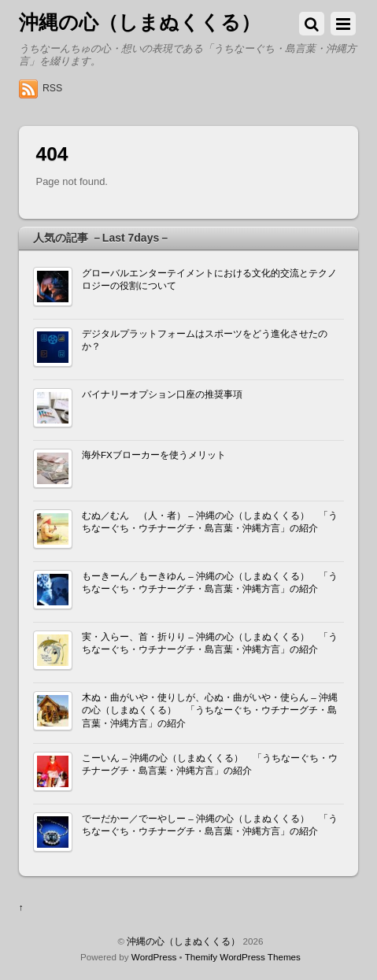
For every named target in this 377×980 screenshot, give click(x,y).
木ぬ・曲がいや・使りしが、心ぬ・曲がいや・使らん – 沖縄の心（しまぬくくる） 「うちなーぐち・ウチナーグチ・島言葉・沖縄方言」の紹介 (210, 710)
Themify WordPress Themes (243, 957)
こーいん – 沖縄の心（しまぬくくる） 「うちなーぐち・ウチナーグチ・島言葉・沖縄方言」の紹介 (210, 764)
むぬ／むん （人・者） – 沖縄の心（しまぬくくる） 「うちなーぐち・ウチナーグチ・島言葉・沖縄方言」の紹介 (210, 521)
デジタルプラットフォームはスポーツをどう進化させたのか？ (205, 340)
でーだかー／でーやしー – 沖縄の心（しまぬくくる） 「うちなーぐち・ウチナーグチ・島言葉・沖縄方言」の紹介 (210, 825)
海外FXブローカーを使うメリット (154, 455)
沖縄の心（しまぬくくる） (183, 941)
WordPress (154, 957)
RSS (52, 88)
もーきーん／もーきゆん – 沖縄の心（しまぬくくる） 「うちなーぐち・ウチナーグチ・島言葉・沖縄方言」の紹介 (210, 582)
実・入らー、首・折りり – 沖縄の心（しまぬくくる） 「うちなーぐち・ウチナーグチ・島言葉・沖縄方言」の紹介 (210, 643)
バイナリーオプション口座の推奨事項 (162, 394)
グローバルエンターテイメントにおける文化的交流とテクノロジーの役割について (209, 279)
